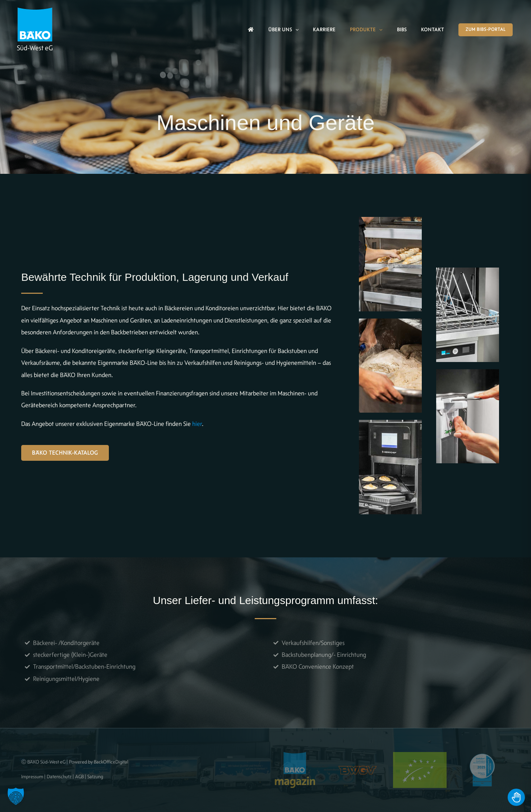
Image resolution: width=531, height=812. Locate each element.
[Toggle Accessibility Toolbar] (516, 797)
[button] (295, 30)
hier (197, 424)
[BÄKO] (35, 24)
